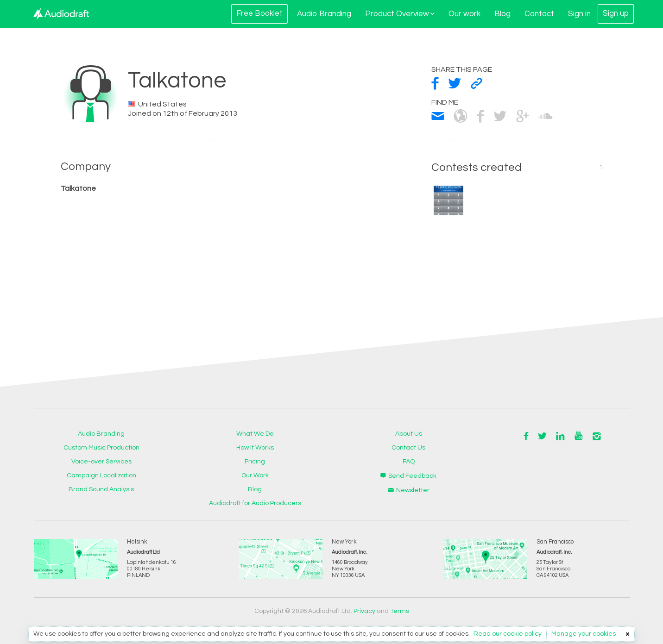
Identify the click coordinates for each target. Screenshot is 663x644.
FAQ (409, 462)
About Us (409, 434)
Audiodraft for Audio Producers (255, 503)
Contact (539, 14)
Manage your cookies (584, 634)
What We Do (255, 434)
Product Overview (400, 14)
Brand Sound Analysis (101, 489)
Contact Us (408, 448)
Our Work (255, 475)
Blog (502, 14)
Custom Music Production (101, 448)
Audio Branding (324, 14)
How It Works (255, 448)
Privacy (364, 611)
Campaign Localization (101, 475)
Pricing (255, 462)
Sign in (579, 14)
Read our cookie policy (508, 634)
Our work (464, 14)
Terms (400, 611)
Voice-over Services (101, 462)
